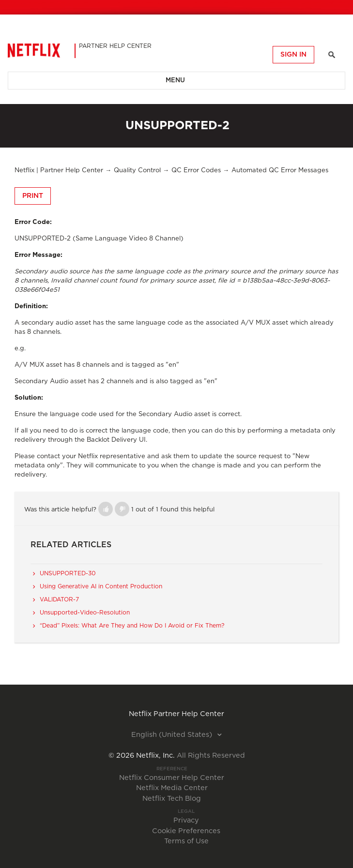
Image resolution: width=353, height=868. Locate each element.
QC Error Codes (196, 171)
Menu (175, 81)
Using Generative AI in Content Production (101, 586)
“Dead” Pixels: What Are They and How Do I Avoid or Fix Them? (132, 626)
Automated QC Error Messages (280, 171)
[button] (106, 509)
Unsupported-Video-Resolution (85, 613)
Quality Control (137, 171)
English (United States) (173, 735)
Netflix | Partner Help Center (59, 171)
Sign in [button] (293, 55)
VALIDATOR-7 (59, 599)
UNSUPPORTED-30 (68, 573)
